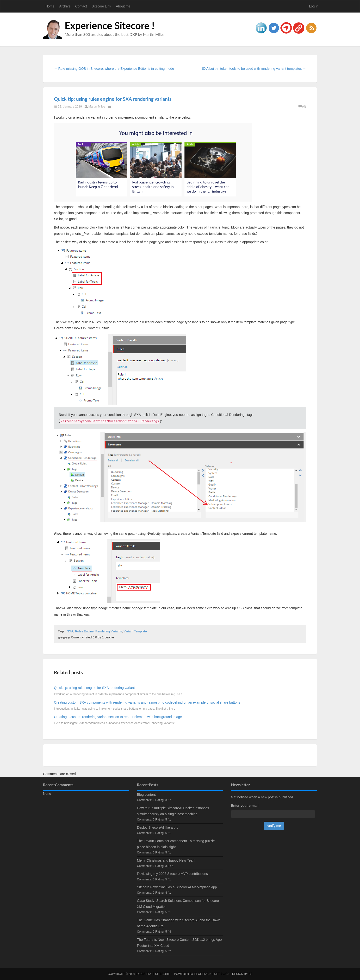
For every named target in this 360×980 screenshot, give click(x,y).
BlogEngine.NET (207, 974)
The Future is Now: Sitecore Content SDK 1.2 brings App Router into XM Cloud (179, 943)
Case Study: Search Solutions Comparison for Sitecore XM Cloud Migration (178, 904)
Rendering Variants (109, 631)
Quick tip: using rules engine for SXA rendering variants (113, 99)
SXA (70, 631)
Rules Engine (84, 631)
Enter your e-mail (245, 806)
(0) (302, 106)
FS (250, 974)
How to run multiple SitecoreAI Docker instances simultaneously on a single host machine (173, 811)
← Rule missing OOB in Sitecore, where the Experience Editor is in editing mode (114, 69)
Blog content (146, 795)
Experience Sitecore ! (110, 25)
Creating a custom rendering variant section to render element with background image (118, 717)
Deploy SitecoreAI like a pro (158, 827)
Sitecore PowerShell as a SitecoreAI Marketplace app (177, 887)
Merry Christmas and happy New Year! (166, 860)
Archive (65, 6)
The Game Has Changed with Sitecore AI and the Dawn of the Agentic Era (179, 923)
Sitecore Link (101, 6)
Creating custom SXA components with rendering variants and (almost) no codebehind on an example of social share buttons (147, 702)
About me (123, 6)
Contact (81, 6)
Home (50, 6)
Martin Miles (97, 106)
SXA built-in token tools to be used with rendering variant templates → (254, 69)
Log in (314, 6)
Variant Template (135, 631)
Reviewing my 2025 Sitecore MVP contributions (172, 874)
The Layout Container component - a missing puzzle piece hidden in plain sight (176, 844)
